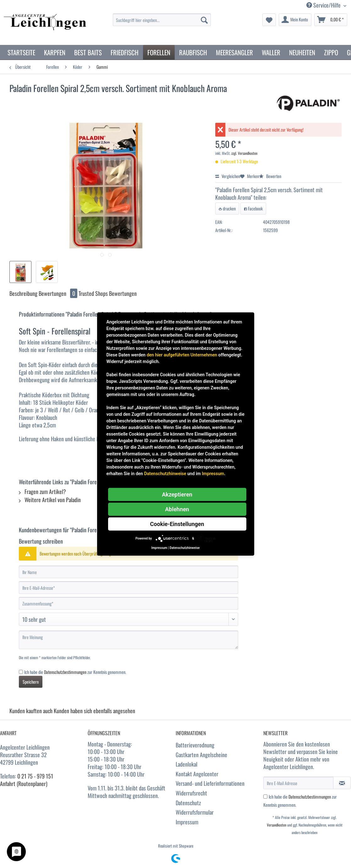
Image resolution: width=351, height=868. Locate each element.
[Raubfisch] (193, 52)
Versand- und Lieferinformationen (210, 783)
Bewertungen (59, 293)
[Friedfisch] (125, 52)
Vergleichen (228, 176)
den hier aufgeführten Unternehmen (182, 355)
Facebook (253, 208)
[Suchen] (204, 20)
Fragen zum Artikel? (42, 491)
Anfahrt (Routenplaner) (24, 784)
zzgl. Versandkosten (244, 153)
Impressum (187, 822)
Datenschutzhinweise (165, 474)
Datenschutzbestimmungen (65, 672)
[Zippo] (331, 52)
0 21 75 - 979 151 (35, 776)
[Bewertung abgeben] (129, 619)
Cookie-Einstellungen (177, 524)
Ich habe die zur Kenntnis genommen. (75, 672)
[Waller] (271, 52)
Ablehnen (177, 509)
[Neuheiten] (302, 52)
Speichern (31, 682)
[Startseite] (21, 52)
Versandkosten (277, 825)
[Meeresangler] (234, 52)
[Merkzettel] (269, 20)
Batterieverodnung (195, 745)
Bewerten (270, 176)
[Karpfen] (55, 52)
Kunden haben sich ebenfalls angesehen (94, 711)
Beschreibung (23, 293)
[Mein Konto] (295, 20)
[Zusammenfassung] (129, 603)
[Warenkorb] (331, 20)
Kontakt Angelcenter (197, 774)
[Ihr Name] (129, 572)
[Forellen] (159, 52)
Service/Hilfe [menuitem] (324, 5)
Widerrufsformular (195, 812)
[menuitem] (162, 23)
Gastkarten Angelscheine (201, 755)
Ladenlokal (186, 764)
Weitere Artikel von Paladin (50, 500)
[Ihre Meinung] (129, 640)
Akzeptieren (177, 494)
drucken (227, 208)
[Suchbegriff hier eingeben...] (162, 20)
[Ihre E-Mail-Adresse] (129, 588)
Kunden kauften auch (31, 711)
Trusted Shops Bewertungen (108, 293)
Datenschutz (188, 803)
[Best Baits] (88, 52)
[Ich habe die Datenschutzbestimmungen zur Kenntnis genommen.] (21, 672)
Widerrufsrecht (191, 793)
